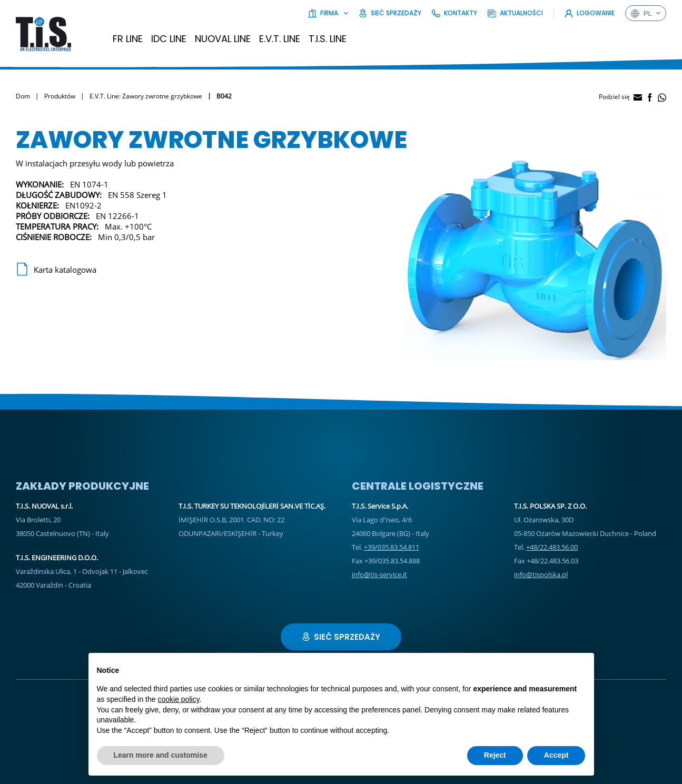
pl (646, 13)
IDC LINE (169, 39)
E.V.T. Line (280, 39)
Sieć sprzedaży (390, 13)
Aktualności (515, 13)
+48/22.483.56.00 (552, 547)
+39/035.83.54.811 (392, 547)
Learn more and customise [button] (161, 755)
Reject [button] (495, 755)
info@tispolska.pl (541, 574)
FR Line (128, 39)
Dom (23, 96)
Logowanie (590, 13)
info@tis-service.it (379, 574)
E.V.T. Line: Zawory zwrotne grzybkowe (146, 96)
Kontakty (454, 13)
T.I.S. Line (328, 39)
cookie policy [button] (178, 699)
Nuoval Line (223, 39)
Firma (328, 13)
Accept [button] (556, 755)
